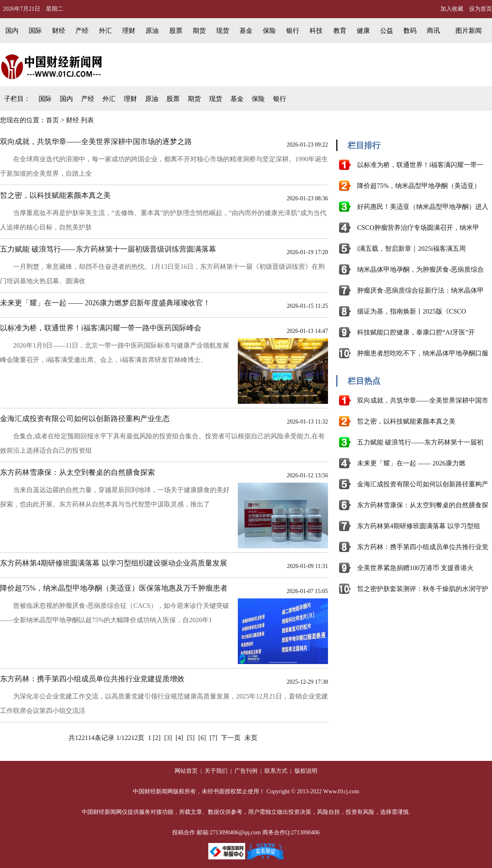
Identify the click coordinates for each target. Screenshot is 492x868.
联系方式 (277, 771)
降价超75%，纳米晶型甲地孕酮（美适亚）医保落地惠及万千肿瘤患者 (114, 588)
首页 (52, 120)
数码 (410, 31)
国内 (12, 31)
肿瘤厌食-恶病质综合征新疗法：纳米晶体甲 (420, 290)
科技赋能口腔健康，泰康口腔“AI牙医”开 (416, 332)
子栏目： (17, 99)
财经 (59, 31)
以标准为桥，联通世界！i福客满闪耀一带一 (420, 165)
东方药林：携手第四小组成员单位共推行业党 (423, 547)
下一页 (231, 738)
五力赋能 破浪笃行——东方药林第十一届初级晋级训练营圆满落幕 (108, 249)
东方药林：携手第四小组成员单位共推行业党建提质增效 (92, 679)
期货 (199, 31)
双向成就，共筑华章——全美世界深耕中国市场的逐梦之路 (96, 142)
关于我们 (216, 771)
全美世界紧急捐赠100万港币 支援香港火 (415, 568)
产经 (82, 31)
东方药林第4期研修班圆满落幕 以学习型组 (419, 526)
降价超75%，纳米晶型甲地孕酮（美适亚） (419, 186)
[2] (157, 738)
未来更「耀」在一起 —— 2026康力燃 (411, 463)
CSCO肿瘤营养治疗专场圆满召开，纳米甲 (418, 228)
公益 (387, 31)
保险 (269, 31)
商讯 (433, 31)
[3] (168, 738)
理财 (129, 31)
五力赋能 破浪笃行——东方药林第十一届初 (420, 442)
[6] (202, 738)
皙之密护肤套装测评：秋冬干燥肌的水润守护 (423, 589)
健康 (363, 31)
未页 (251, 738)
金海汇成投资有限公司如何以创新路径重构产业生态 (85, 419)
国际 (35, 31)
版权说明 (305, 771)
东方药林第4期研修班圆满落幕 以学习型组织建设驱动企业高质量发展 (114, 563)
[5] (191, 738)
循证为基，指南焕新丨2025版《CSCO (412, 311)
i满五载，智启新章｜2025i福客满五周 (411, 248)
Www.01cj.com (341, 791)
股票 (176, 31)
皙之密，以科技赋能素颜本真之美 (55, 195)
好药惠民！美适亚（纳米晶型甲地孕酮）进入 (423, 207)
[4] (179, 738)
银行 (293, 31)
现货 (223, 31)
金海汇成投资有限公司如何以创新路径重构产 (423, 484)
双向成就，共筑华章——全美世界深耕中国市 (423, 400)
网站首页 (186, 771)
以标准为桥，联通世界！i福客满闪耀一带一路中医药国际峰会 (101, 328)
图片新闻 (469, 31)
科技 (316, 31)
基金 (246, 31)
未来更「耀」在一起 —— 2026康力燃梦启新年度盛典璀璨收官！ (105, 303)
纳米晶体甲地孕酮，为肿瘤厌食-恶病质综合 (420, 269)
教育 (340, 31)
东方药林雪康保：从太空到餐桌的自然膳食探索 (77, 472)
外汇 (105, 31)
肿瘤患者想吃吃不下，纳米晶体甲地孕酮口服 (423, 353)
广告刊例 (246, 771)
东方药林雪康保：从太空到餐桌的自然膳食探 (423, 505)
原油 (152, 31)
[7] (213, 738)
